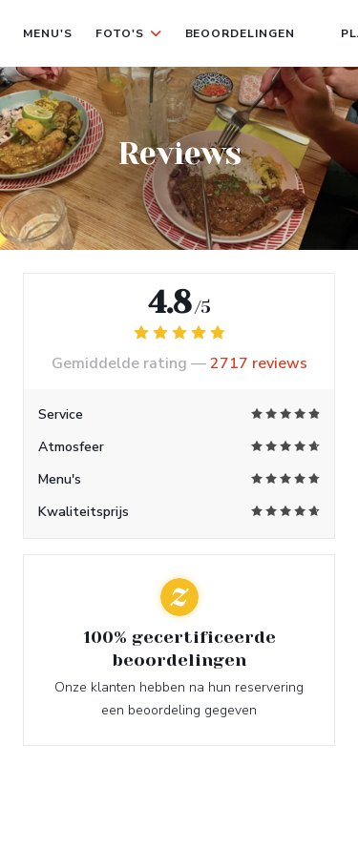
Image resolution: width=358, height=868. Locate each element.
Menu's (48, 33)
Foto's (129, 33)
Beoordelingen (240, 33)
